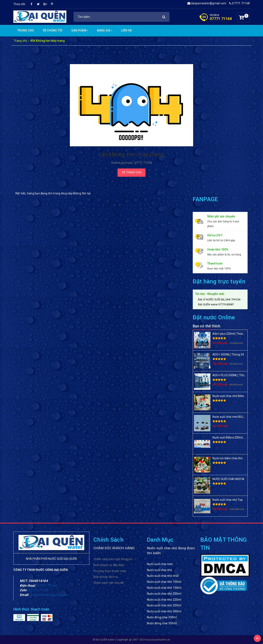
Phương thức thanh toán (110, 571)
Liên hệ (126, 30)
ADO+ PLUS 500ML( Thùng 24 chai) (236, 375)
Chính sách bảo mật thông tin (113, 559)
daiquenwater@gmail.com (207, 3)
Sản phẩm (80, 30)
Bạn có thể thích (207, 326)
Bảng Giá (105, 30)
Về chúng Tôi (53, 30)
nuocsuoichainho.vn (158, 640)
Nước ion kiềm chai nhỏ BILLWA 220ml (237, 458)
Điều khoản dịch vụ (106, 577)
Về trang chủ (131, 172)
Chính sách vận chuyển (109, 583)
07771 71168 (239, 3)
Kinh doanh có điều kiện (109, 565)
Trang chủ (26, 30)
